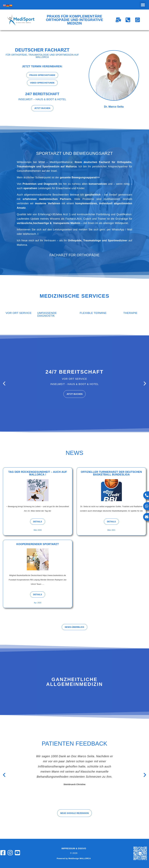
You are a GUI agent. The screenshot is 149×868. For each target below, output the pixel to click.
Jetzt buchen (74, 394)
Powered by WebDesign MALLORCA (74, 858)
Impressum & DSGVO (74, 848)
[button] (143, 5)
